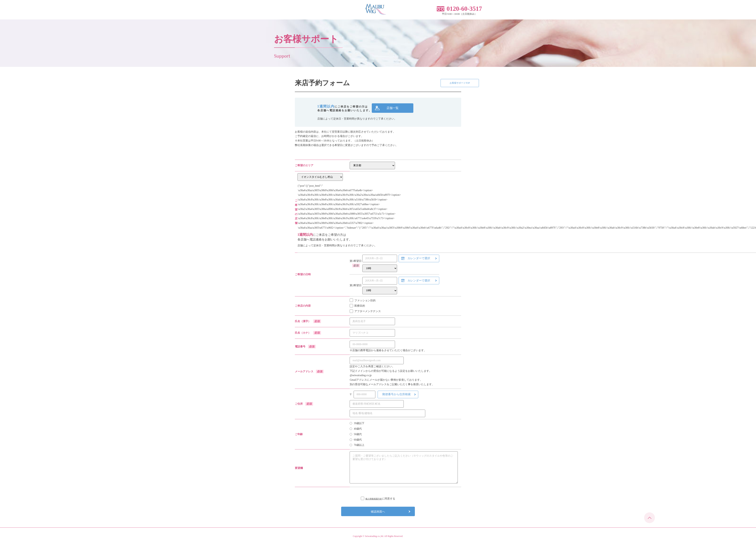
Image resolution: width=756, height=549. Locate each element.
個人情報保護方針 (374, 500)
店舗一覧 (393, 109)
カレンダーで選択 (419, 260)
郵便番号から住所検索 (397, 396)
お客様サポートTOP (438, 84)
